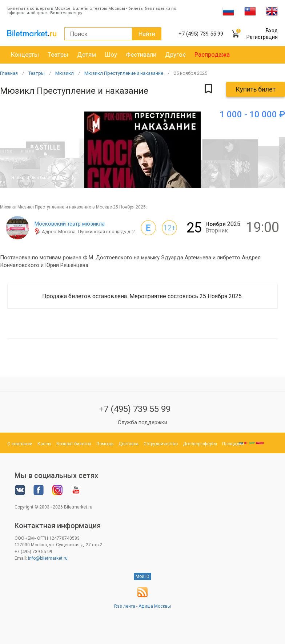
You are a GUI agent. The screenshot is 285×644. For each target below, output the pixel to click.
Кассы (44, 444)
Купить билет (256, 89)
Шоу (111, 54)
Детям (87, 54)
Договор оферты (200, 444)
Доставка (129, 444)
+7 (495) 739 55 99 (135, 409)
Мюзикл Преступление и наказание (124, 73)
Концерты (25, 54)
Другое (175, 54)
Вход (272, 31)
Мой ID (142, 576)
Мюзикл (65, 73)
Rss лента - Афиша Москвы (142, 606)
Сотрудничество (161, 444)
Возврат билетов (74, 444)
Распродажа (212, 54)
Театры (58, 54)
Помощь (105, 444)
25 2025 (190, 73)
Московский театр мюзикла (70, 224)
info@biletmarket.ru (48, 558)
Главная (9, 73)
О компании (20, 444)
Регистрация (262, 37)
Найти (147, 34)
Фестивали (141, 54)
